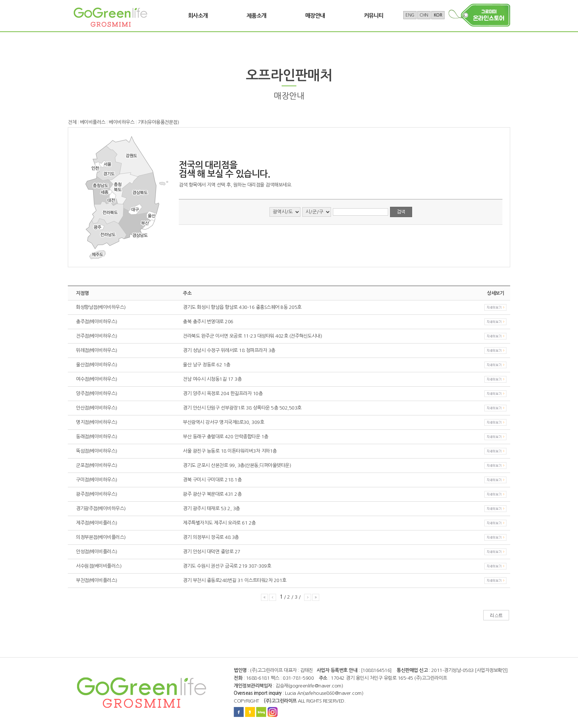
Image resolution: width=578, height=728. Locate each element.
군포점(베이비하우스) (97, 465)
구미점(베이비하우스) (97, 480)
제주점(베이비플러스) (97, 523)
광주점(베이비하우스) (97, 494)
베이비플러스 (93, 122)
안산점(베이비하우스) (97, 408)
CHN (424, 15)
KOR (438, 15)
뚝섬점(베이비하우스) (97, 451)
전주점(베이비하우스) (97, 336)
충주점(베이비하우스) (97, 322)
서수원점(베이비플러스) (99, 566)
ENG (410, 15)
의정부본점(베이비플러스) (101, 537)
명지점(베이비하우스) (97, 422)
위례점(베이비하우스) (97, 350)
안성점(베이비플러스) (97, 552)
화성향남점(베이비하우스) (101, 307)
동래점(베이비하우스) (97, 437)
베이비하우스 (121, 122)
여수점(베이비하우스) (97, 379)
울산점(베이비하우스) (97, 365)
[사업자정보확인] (491, 670)
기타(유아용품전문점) (159, 122)
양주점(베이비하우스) (97, 393)
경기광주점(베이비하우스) (101, 508)
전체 (72, 122)
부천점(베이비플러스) (97, 580)
